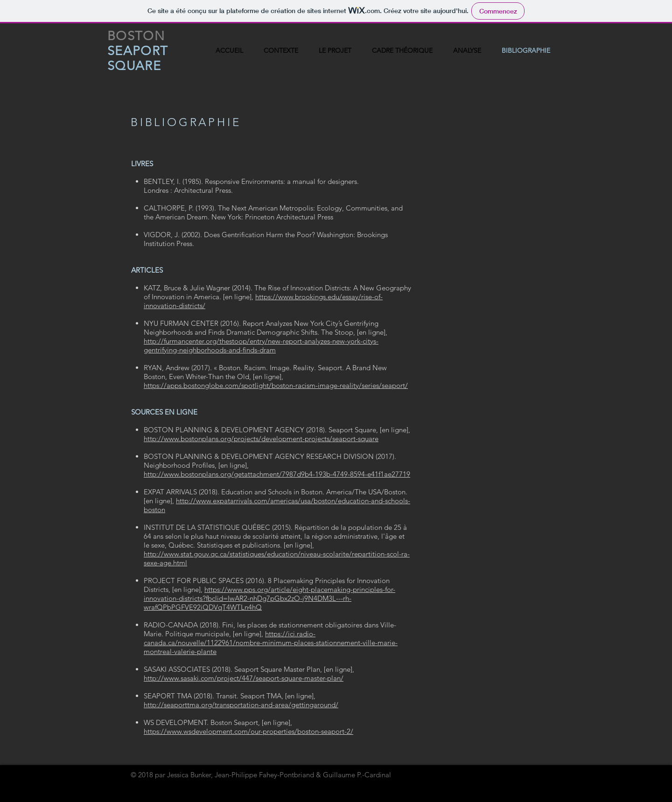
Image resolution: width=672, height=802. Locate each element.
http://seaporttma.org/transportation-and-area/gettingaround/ (241, 705)
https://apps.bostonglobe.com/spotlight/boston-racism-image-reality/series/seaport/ (276, 385)
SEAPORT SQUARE (138, 58)
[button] (402, 51)
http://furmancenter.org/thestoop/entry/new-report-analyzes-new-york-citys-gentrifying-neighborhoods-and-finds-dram (261, 345)
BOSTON (136, 36)
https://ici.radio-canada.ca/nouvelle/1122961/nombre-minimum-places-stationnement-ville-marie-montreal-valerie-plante (271, 643)
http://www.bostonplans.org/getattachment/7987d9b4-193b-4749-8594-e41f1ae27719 (277, 474)
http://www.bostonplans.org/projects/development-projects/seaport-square (261, 439)
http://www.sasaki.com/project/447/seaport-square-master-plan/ (244, 678)
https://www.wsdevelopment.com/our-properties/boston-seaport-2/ (248, 731)
